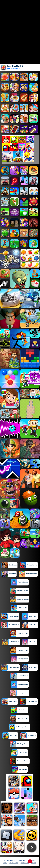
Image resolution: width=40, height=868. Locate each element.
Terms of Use (25, 863)
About (5, 863)
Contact (34, 863)
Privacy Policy (14, 863)
